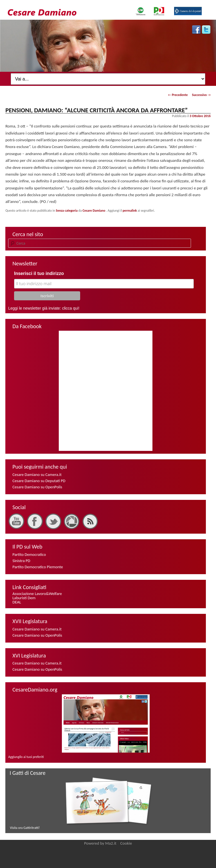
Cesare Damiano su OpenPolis (37, 487)
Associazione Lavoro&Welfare (37, 594)
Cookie (126, 843)
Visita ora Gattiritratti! (25, 828)
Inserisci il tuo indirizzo (39, 273)
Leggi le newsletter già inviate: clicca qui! (44, 308)
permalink (130, 211)
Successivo (201, 95)
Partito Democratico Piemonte (38, 567)
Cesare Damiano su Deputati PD (39, 481)
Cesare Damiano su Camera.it (37, 475)
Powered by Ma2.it (100, 843)
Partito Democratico (29, 554)
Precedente (178, 95)
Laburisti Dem (24, 598)
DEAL (17, 602)
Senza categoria (67, 211)
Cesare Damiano (94, 211)
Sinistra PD (21, 561)
